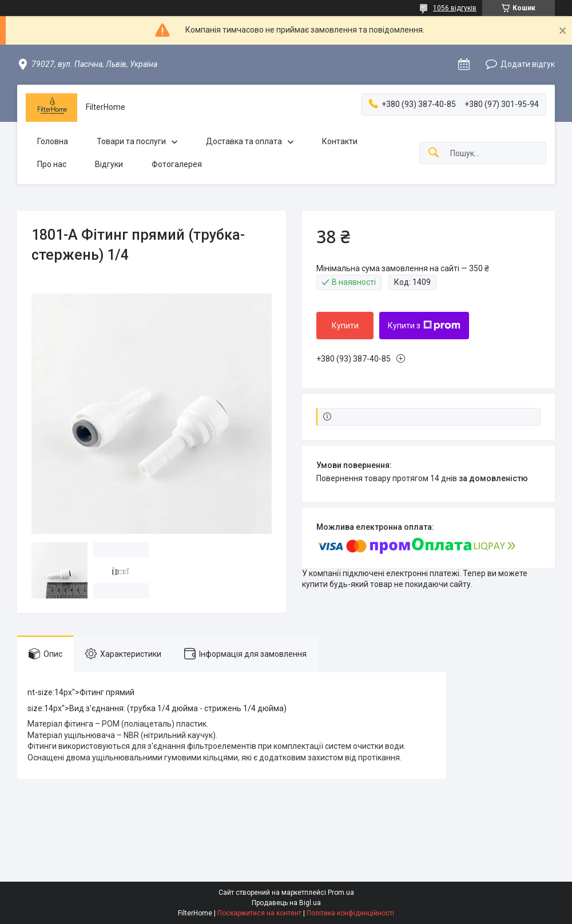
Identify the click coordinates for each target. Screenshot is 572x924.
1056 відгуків (455, 8)
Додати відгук (528, 64)
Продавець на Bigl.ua (286, 903)
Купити (345, 326)
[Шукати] (434, 153)
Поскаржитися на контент (259, 913)
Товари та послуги (131, 141)
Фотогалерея (177, 164)
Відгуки (109, 164)
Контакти (340, 141)
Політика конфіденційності (350, 913)
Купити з (424, 326)
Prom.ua (341, 893)
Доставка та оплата (244, 141)
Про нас (52, 164)
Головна (53, 141)
